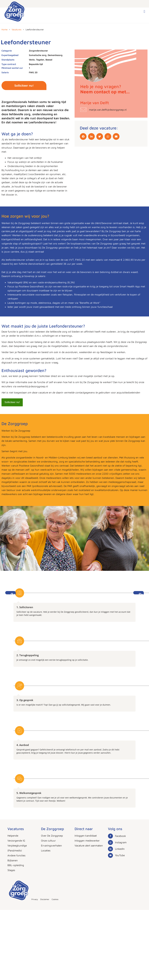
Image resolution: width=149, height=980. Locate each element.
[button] (144, 12)
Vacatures (17, 29)
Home (4, 29)
